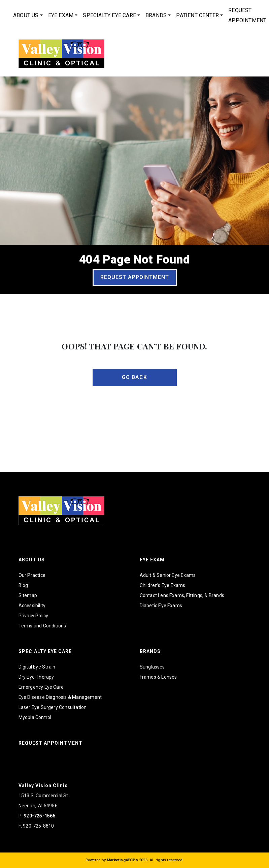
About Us (26, 15)
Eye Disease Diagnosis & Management (60, 697)
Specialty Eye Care (109, 15)
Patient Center (197, 15)
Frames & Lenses (158, 677)
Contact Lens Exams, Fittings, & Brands (182, 595)
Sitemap (28, 595)
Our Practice (32, 575)
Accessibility (32, 606)
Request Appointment (135, 277)
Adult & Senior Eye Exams (168, 575)
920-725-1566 (39, 816)
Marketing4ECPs (122, 860)
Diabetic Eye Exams (161, 606)
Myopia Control (35, 717)
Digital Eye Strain (37, 667)
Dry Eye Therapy (36, 677)
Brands (156, 15)
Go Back (134, 377)
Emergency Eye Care (41, 687)
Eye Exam (61, 15)
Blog (23, 585)
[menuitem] (28, 15)
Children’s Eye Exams (163, 585)
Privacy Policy (33, 616)
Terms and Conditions (42, 626)
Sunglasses (152, 667)
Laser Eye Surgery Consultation (53, 707)
